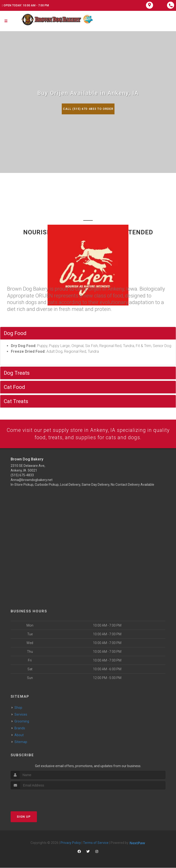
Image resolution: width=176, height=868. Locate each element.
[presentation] (36, 798)
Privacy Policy (71, 843)
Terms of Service (96, 843)
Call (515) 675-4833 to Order (88, 109)
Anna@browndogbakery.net (32, 480)
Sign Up (24, 817)
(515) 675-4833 (22, 475)
